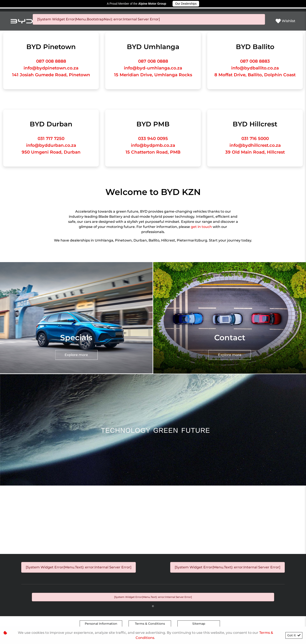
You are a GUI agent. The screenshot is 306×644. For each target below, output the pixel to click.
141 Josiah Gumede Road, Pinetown (51, 75)
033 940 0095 (153, 138)
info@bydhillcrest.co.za (255, 145)
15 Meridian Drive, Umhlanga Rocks (153, 75)
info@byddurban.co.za (51, 145)
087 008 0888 (153, 61)
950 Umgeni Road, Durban (51, 152)
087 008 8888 (51, 61)
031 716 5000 (255, 138)
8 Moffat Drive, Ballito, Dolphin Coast (255, 75)
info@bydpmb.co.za (153, 145)
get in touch (202, 227)
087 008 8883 (255, 61)
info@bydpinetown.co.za (51, 68)
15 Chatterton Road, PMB (153, 152)
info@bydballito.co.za (255, 68)
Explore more (153, 248)
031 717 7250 (51, 138)
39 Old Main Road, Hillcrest (255, 152)
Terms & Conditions (150, 624)
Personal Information (101, 624)
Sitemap (199, 624)
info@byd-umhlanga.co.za (153, 68)
